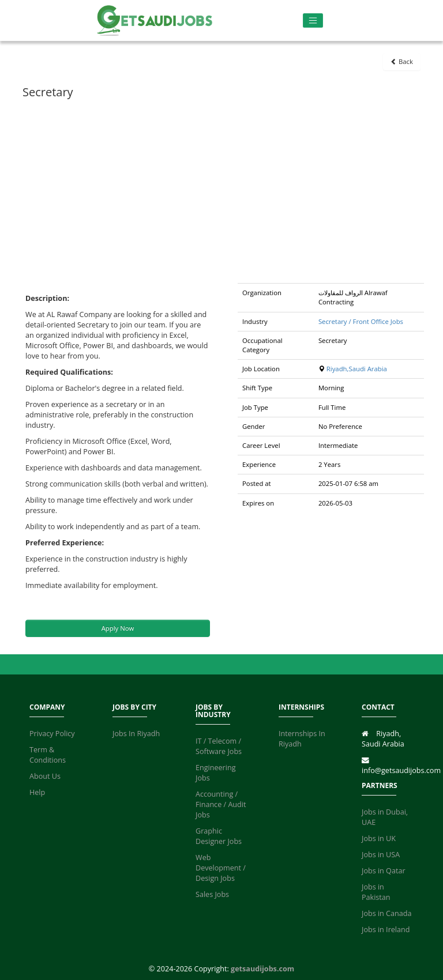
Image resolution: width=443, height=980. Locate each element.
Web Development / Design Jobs (221, 868)
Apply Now (118, 628)
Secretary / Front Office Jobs (361, 321)
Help (37, 792)
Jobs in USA (381, 855)
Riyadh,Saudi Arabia (357, 369)
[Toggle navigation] (313, 20)
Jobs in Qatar (384, 871)
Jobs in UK (379, 838)
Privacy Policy (52, 734)
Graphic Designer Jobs (219, 836)
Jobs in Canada (386, 913)
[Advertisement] (221, 191)
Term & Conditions (48, 755)
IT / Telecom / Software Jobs (219, 746)
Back (402, 61)
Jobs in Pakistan (376, 892)
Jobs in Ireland (386, 930)
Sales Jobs (212, 894)
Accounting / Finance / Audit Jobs (221, 804)
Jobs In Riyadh (136, 734)
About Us (45, 776)
